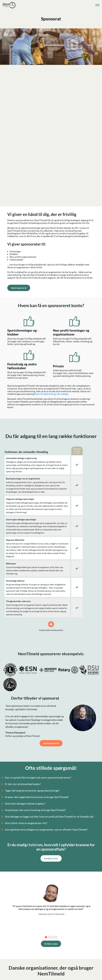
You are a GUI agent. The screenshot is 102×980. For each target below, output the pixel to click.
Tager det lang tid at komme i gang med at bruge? (31, 791)
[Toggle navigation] (97, 5)
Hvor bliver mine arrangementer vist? (24, 823)
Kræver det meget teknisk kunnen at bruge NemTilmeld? (35, 797)
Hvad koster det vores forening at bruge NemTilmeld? (34, 810)
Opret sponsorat (19, 288)
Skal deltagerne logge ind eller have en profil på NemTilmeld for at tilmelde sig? (48, 817)
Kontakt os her (51, 858)
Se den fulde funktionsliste (51, 626)
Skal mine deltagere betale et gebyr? (24, 804)
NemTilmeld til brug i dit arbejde (52, 394)
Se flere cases (51, 944)
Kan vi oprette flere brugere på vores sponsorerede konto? (36, 778)
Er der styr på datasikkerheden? (21, 784)
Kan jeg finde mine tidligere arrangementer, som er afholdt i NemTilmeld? (45, 830)
